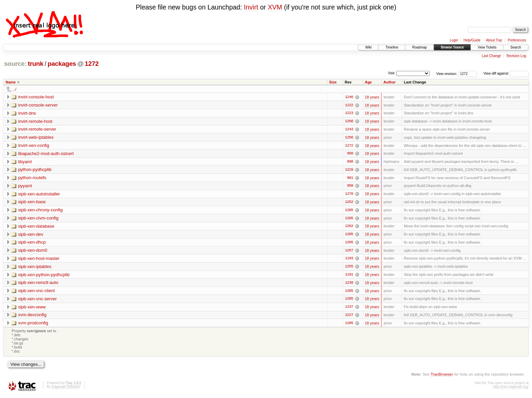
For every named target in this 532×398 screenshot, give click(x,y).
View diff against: (506, 73)
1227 (349, 317)
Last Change (491, 56)
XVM (275, 7)
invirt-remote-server (37, 129)
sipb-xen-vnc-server (37, 300)
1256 (349, 138)
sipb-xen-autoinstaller (39, 195)
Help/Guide (472, 40)
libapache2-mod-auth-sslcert (46, 154)
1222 (349, 105)
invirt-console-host (36, 97)
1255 (349, 268)
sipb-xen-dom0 (33, 252)
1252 (349, 203)
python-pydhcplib (35, 170)
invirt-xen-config (34, 146)
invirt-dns (27, 113)
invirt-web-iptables (36, 138)
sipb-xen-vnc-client (36, 292)
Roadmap (420, 47)
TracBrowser (442, 376)
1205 (349, 211)
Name (11, 82)
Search (516, 47)
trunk (36, 64)
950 (350, 154)
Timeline (392, 47)
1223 (349, 113)
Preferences (517, 40)
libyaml (25, 162)
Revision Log (516, 56)
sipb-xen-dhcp (32, 243)
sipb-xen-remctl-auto (38, 284)
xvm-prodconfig (33, 325)
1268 (349, 121)
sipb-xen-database (36, 227)
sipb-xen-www (32, 309)
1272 (92, 64)
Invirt (251, 7)
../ (15, 89)
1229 (349, 170)
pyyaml (25, 186)
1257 (349, 252)
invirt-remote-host (35, 121)
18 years (372, 97)
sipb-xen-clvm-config (38, 219)
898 (350, 162)
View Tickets (487, 47)
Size (333, 82)
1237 (349, 309)
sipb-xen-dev (31, 235)
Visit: (392, 73)
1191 (349, 276)
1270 (349, 195)
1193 (349, 260)
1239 (349, 284)
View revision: (447, 73)
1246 (349, 97)
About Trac (494, 40)
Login (454, 40)
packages (62, 64)
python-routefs (32, 178)
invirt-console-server (38, 105)
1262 (349, 227)
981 (350, 178)
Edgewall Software (66, 389)
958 (350, 187)
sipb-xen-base (32, 203)
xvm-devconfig (32, 317)
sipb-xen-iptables (35, 268)
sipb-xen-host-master (39, 260)
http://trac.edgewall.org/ (511, 389)
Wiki (368, 47)
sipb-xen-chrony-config (40, 211)
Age (368, 82)
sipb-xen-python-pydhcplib (44, 276)
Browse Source (452, 47)
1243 (349, 130)
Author (389, 82)
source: (15, 64)
